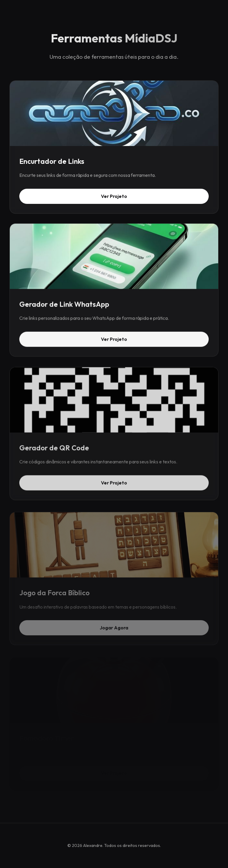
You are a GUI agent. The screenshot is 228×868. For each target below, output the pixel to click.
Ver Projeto (114, 196)
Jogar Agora (114, 630)
